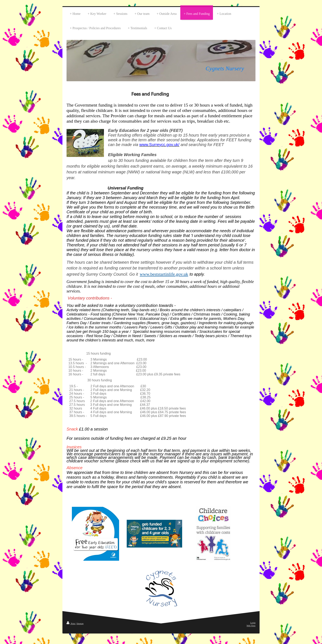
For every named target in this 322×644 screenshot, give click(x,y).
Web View (251, 626)
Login (253, 623)
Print (71, 624)
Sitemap (80, 624)
